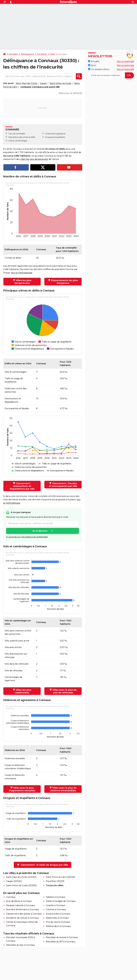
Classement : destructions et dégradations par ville (22, 486)
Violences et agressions (55, 134)
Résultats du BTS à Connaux (61, 942)
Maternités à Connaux (57, 918)
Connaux (11, 897)
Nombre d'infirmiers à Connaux (23, 909)
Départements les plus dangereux (64, 282)
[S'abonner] (111, 75)
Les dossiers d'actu (99, 69)
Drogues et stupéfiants (55, 137)
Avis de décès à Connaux (19, 901)
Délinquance (27, 54)
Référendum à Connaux (58, 926)
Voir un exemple (125, 61)
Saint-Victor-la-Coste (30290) (21, 885)
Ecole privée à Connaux (58, 914)
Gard (52, 54)
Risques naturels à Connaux (21, 905)
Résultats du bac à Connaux (20, 945)
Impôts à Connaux (56, 905)
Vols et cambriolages (18, 141)
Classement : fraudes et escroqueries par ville (63, 485)
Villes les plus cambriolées (23, 691)
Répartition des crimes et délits (22, 137)
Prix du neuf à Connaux (58, 922)
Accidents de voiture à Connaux (22, 918)
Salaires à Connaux (56, 897)
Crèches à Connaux (56, 909)
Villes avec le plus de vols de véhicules (65, 691)
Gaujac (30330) (14, 881)
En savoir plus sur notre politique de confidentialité (27, 537)
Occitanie (42, 54)
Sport (92, 65)
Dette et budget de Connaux (61, 901)
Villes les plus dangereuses (23, 282)
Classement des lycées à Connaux (24, 914)
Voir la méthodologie (22, 273)
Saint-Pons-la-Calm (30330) (60, 877)
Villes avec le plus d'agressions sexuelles (22, 789)
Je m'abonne (40, 531)
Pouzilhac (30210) (55, 881)
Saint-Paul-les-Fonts (26, 83)
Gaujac (43, 83)
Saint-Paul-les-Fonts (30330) (21, 877)
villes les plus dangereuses (34, 159)
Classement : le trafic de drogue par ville (44, 865)
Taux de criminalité (17, 134)
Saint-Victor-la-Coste (61, 83)
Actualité (13, 54)
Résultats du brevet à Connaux (62, 937)
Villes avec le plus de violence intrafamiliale (63, 789)
